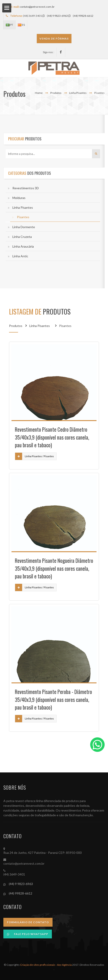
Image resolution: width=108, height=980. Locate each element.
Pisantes (23, 217)
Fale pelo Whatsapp (28, 934)
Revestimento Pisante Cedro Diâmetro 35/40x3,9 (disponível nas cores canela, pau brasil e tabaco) (52, 437)
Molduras (19, 198)
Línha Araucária (23, 246)
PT (9, 25)
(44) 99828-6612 (81, 16)
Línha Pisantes (78, 93)
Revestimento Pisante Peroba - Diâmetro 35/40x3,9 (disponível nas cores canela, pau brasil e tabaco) (53, 699)
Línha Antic (20, 256)
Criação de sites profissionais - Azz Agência (46, 965)
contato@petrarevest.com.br (37, 7)
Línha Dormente (24, 227)
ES (21, 25)
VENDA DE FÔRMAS (54, 39)
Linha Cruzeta (22, 237)
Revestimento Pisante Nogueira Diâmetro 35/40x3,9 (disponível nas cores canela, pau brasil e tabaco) (54, 568)
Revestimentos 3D (26, 188)
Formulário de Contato (28, 922)
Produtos (56, 93)
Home (39, 93)
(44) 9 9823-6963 (55, 16)
